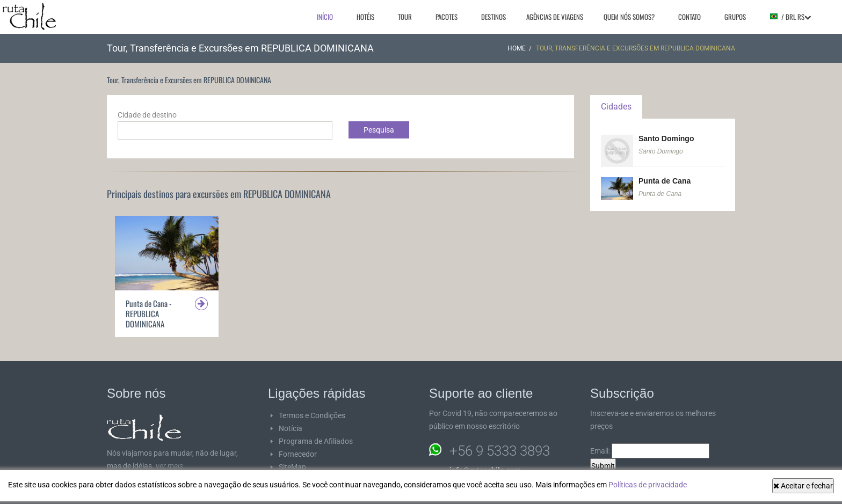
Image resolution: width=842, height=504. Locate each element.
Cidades (616, 107)
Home (517, 48)
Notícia (291, 428)
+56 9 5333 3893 (500, 451)
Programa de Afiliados (316, 441)
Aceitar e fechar (803, 486)
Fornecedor (298, 454)
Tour (405, 17)
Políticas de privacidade (648, 485)
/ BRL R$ (790, 17)
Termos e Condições (312, 415)
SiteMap (292, 467)
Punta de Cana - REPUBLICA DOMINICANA (149, 313)
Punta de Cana (665, 181)
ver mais (169, 466)
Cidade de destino (147, 115)
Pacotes (447, 17)
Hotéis (365, 17)
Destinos (493, 17)
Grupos (735, 17)
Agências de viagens (555, 17)
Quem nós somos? (629, 17)
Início (325, 17)
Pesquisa (379, 130)
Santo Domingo (666, 138)
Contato (689, 17)
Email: (650, 451)
